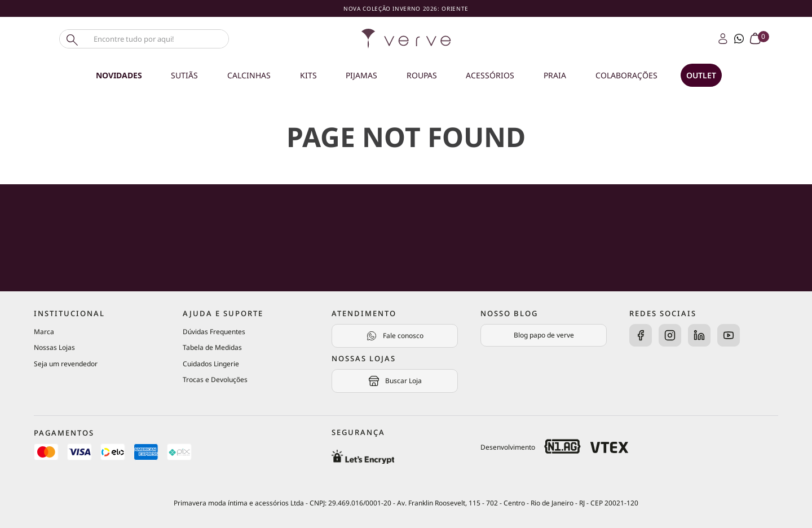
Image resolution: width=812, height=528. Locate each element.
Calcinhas (249, 75)
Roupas (422, 75)
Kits (308, 75)
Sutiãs (184, 75)
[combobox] (164, 39)
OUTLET (701, 75)
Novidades (119, 75)
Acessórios (490, 75)
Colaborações (626, 75)
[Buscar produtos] (71, 39)
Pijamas (361, 75)
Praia (555, 75)
